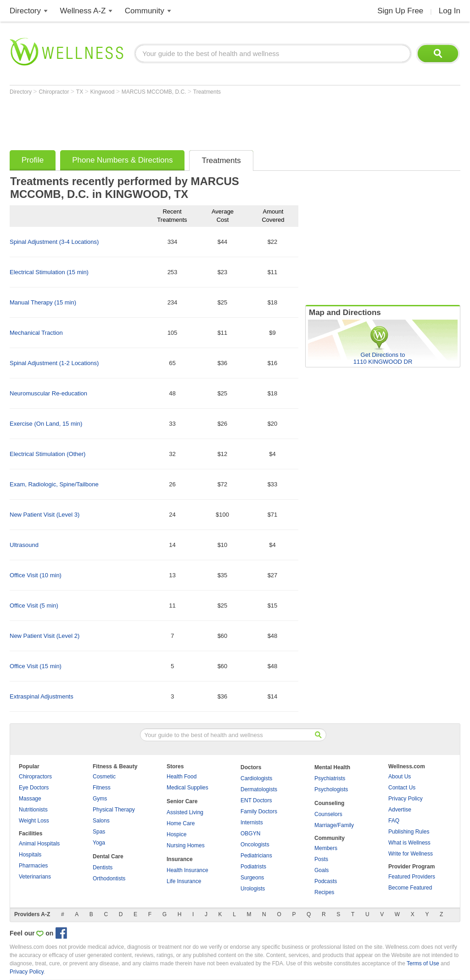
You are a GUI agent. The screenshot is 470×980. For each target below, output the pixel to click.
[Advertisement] (177, 120)
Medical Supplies (187, 788)
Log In (450, 11)
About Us (400, 777)
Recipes (324, 892)
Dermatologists (259, 789)
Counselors (328, 814)
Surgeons (252, 878)
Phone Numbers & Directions (122, 160)
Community (145, 11)
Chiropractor (54, 92)
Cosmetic (104, 777)
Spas (99, 832)
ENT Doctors (256, 800)
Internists (252, 822)
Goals (322, 870)
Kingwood (103, 92)
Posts (321, 859)
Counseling (329, 803)
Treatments (207, 92)
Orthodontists (109, 879)
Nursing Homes (186, 845)
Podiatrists (253, 867)
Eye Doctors (34, 788)
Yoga (99, 843)
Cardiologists (256, 778)
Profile (33, 160)
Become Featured (410, 888)
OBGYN (250, 834)
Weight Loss (34, 821)
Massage (30, 799)
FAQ (394, 821)
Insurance (180, 859)
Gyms (100, 799)
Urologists (253, 889)
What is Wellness (409, 843)
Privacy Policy (406, 799)
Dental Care (108, 856)
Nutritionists (33, 810)
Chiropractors (35, 777)
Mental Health (332, 767)
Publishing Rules (409, 832)
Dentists (103, 867)
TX (81, 92)
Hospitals (30, 855)
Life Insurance (184, 881)
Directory (25, 11)
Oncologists (255, 845)
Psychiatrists (330, 778)
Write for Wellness (411, 854)
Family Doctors (259, 811)
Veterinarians (35, 877)
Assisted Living (185, 812)
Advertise (400, 810)
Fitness (102, 788)
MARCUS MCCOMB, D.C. (155, 92)
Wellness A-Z (83, 11)
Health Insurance (187, 870)
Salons (101, 821)
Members (326, 848)
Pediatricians (256, 856)
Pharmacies (33, 866)
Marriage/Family (334, 825)
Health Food (182, 777)
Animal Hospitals (39, 844)
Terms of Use (423, 963)
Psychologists (331, 789)
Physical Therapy (114, 810)
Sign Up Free (400, 11)
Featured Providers (412, 877)
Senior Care (182, 801)
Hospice (176, 834)
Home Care (181, 823)
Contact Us (402, 788)
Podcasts (326, 881)
